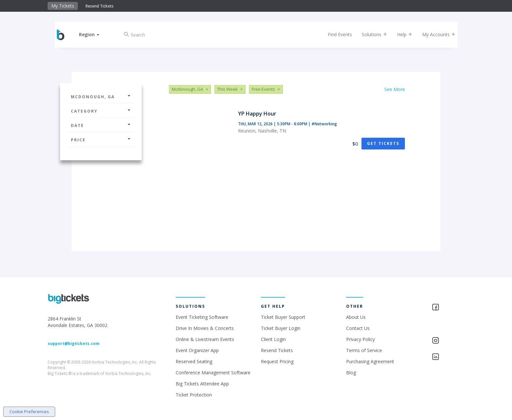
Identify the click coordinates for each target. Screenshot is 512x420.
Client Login (273, 339)
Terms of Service (364, 350)
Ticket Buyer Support (283, 317)
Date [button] (101, 125)
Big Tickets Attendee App (202, 384)
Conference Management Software (213, 373)
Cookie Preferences (29, 412)
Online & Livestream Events (205, 339)
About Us (356, 317)
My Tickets (63, 6)
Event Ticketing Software (202, 317)
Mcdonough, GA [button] (101, 97)
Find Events (336, 34)
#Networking (324, 124)
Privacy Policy (360, 339)
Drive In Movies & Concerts (205, 328)
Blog (351, 373)
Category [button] (101, 111)
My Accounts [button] (435, 34)
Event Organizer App (197, 350)
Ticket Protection (194, 395)
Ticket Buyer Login (281, 328)
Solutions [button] (370, 34)
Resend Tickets (100, 6)
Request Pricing (277, 361)
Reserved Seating (194, 361)
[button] (94, 34)
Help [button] (400, 34)
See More (395, 89)
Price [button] (101, 140)
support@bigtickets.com (74, 343)
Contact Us (358, 328)
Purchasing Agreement (370, 361)
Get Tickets (383, 143)
